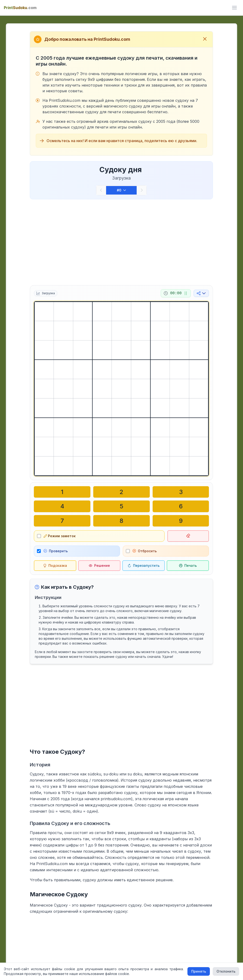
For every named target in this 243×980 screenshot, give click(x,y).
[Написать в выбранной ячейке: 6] (181, 506)
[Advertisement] (121, 241)
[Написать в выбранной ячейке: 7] (62, 521)
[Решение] (99, 565)
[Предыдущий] (101, 190)
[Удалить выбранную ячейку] (188, 536)
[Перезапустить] (144, 565)
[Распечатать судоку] (188, 565)
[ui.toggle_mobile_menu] (234, 8)
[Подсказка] (55, 565)
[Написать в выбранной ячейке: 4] (62, 506)
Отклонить (226, 971)
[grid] (121, 389)
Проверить (56, 551)
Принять (199, 971)
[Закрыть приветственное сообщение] (205, 39)
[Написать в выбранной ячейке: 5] (121, 506)
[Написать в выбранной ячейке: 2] (121, 492)
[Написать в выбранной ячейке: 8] (121, 521)
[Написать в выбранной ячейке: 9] (181, 521)
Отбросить (145, 551)
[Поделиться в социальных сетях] (201, 293)
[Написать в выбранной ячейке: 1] (62, 492)
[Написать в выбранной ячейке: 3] (181, 492)
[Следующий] (142, 190)
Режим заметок (60, 536)
